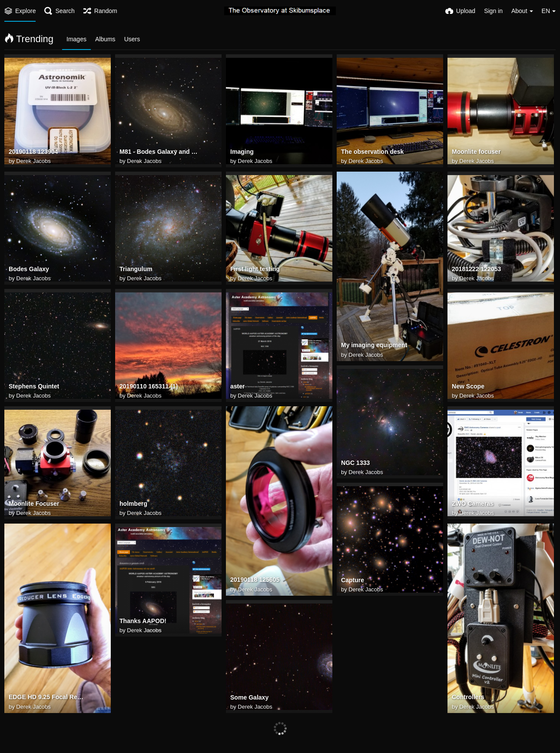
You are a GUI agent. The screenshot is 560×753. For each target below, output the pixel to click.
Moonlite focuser (476, 152)
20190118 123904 (33, 152)
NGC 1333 (355, 463)
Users (132, 39)
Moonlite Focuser (34, 504)
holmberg (133, 504)
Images (76, 39)
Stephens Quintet (34, 386)
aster (238, 386)
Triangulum (136, 269)
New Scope (468, 386)
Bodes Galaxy (29, 269)
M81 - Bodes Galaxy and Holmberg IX (159, 152)
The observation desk (372, 152)
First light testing (255, 269)
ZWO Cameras (473, 504)
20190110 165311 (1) (149, 386)
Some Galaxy (249, 697)
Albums (105, 39)
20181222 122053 (476, 269)
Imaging (242, 152)
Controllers (468, 697)
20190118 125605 (255, 580)
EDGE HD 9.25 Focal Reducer (48, 697)
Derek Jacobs (33, 161)
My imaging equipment (374, 345)
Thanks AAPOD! (143, 621)
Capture (353, 580)
